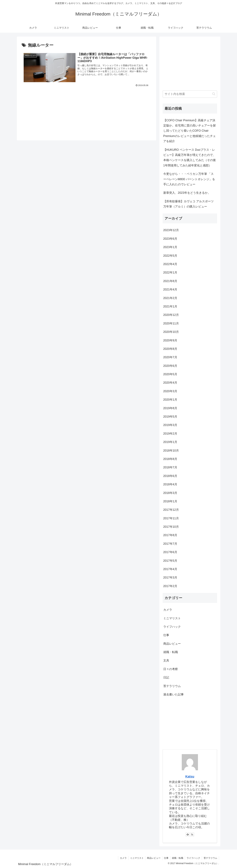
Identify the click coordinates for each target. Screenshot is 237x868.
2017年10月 (171, 527)
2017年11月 (171, 518)
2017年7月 (170, 544)
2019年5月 (170, 417)
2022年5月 (170, 256)
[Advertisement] (87, 108)
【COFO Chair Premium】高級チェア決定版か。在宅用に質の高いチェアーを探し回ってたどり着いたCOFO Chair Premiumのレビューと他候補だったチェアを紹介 (190, 131)
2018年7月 (170, 467)
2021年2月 (170, 298)
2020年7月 (170, 357)
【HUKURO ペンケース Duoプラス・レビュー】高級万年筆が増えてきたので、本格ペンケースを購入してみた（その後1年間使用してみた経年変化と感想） (190, 158)
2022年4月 (170, 264)
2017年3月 (170, 578)
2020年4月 (170, 383)
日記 (166, 677)
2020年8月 (170, 349)
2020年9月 (170, 340)
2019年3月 (170, 425)
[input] (190, 94)
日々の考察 (171, 669)
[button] (214, 94)
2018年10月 (171, 451)
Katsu (190, 776)
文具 (166, 661)
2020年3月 (170, 391)
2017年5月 (170, 561)
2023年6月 (170, 239)
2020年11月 (171, 323)
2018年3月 (170, 493)
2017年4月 (170, 569)
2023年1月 (170, 247)
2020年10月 (171, 332)
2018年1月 (170, 501)
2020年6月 (170, 366)
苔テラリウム (172, 686)
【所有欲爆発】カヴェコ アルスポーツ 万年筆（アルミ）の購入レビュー (188, 204)
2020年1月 (170, 400)
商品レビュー (172, 644)
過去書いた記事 (173, 694)
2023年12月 (171, 230)
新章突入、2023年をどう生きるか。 (187, 193)
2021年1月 (170, 306)
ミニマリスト (172, 618)
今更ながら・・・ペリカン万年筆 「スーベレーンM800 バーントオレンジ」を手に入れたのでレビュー (189, 179)
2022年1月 (170, 273)
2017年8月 (170, 535)
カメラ (168, 610)
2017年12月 (171, 510)
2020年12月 (171, 315)
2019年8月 (170, 408)
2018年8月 (170, 459)
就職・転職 (171, 652)
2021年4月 (170, 289)
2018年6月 (170, 476)
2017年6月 (170, 552)
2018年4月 (170, 484)
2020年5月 (170, 374)
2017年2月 (170, 586)
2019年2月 (170, 434)
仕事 (166, 635)
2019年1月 (170, 442)
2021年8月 (170, 281)
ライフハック (172, 627)
